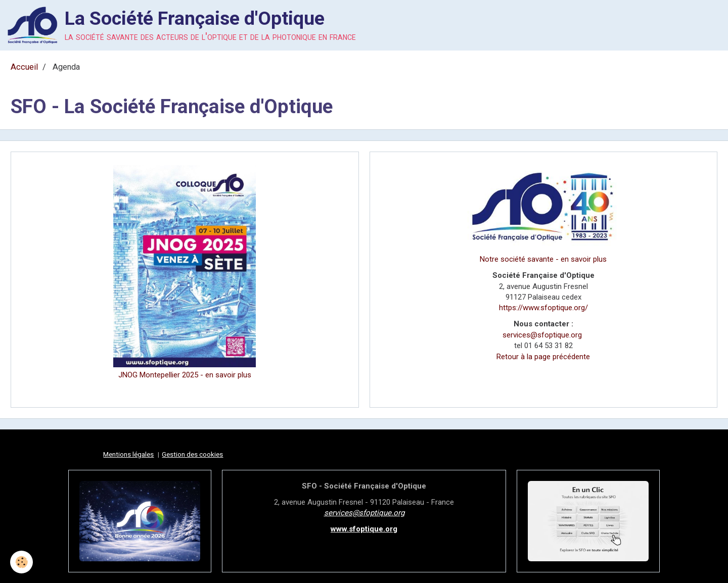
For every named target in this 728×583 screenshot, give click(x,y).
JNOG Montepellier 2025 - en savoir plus (185, 375)
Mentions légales (128, 454)
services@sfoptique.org (542, 335)
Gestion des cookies (192, 454)
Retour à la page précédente (543, 357)
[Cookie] (21, 562)
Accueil (24, 67)
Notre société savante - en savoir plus (543, 259)
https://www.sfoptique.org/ (543, 308)
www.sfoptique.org (364, 529)
